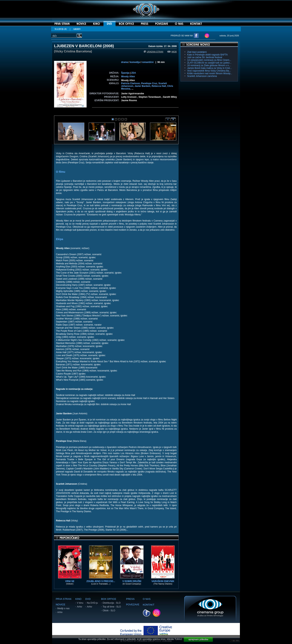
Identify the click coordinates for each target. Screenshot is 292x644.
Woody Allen (128, 77)
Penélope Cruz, (150, 83)
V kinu (80, 603)
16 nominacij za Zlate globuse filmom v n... (209, 65)
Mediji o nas (63, 608)
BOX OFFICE (109, 599)
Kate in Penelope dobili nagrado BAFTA (207, 55)
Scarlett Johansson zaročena (202, 76)
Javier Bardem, (143, 86)
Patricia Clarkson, (131, 83)
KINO (78, 599)
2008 (108, 46)
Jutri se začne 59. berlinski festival (205, 57)
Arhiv (60, 612)
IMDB (172, 52)
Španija (125, 73)
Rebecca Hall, (159, 86)
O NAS (147, 599)
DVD (88, 599)
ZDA (134, 73)
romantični (148, 62)
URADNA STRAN (154, 52)
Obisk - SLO (109, 611)
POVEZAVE (133, 605)
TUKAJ (178, 639)
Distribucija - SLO (112, 603)
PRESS (130, 599)
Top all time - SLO (112, 607)
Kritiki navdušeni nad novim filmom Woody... (210, 73)
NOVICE (61, 605)
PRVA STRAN (64, 599)
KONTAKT (148, 605)
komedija (135, 62)
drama (125, 62)
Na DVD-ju (92, 603)
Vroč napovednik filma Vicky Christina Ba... (209, 71)
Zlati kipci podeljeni (197, 52)
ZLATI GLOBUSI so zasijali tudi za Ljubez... (209, 63)
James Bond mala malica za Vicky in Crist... (210, 68)
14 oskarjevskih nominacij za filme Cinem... (209, 60)
